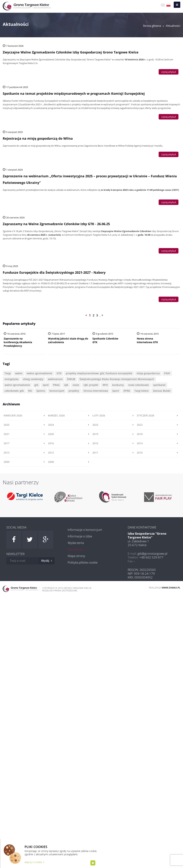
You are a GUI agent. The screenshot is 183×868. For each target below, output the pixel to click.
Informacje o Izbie (80, 536)
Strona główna (152, 26)
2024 (51, 425)
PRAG (56, 385)
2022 (140, 425)
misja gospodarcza (148, 373)
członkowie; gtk (14, 391)
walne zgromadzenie (39, 373)
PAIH (167, 373)
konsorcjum (57, 391)
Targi (8, 373)
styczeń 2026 (146, 415)
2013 (7, 453)
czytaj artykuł (169, 72)
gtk (36, 385)
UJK (66, 385)
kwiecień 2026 (13, 415)
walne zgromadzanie (17, 385)
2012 (51, 453)
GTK (59, 373)
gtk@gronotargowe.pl (152, 553)
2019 (95, 434)
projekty (74, 391)
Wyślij (47, 561)
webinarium (55, 379)
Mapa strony (76, 556)
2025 (7, 425)
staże (76, 385)
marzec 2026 (56, 415)
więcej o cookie (34, 862)
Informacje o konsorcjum (85, 530)
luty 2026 (99, 415)
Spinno (41, 391)
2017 (7, 443)
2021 (7, 434)
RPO (105, 385)
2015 (95, 443)
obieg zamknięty (33, 379)
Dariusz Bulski (162, 391)
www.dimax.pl (171, 588)
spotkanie (159, 385)
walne (19, 373)
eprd (46, 385)
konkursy (118, 385)
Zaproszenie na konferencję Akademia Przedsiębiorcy (18, 342)
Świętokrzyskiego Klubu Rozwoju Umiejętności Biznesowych (117, 379)
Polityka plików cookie (83, 562)
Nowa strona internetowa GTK (147, 340)
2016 (51, 443)
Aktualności (173, 26)
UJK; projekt (91, 385)
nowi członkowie (139, 385)
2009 (7, 462)
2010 (140, 453)
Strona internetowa (96, 391)
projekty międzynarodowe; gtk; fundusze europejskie (99, 373)
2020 (51, 434)
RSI (30, 391)
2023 (95, 425)
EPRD (127, 391)
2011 (95, 453)
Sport (116, 391)
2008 (51, 462)
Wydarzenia (76, 543)
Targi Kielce (142, 391)
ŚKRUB (71, 379)
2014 (140, 443)
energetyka (12, 379)
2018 (140, 434)
